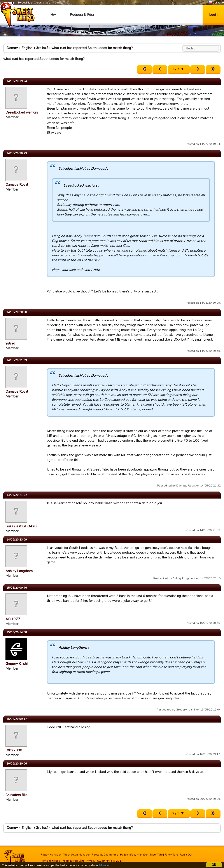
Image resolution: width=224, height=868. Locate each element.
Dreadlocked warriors (22, 112)
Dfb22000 (14, 750)
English (27, 48)
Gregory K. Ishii (17, 664)
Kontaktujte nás (50, 861)
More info (105, 866)
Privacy (90, 861)
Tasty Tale (156, 855)
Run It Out (186, 855)
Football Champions (105, 855)
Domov (12, 48)
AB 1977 (13, 619)
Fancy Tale (171, 855)
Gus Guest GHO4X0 (21, 526)
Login (213, 15)
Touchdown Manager (76, 855)
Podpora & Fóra (82, 15)
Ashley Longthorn (19, 571)
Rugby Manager (51, 855)
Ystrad (10, 343)
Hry (53, 15)
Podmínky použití (73, 861)
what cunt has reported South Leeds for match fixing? (92, 48)
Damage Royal (17, 185)
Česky (214, 3)
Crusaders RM (16, 795)
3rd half (42, 48)
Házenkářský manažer (134, 855)
